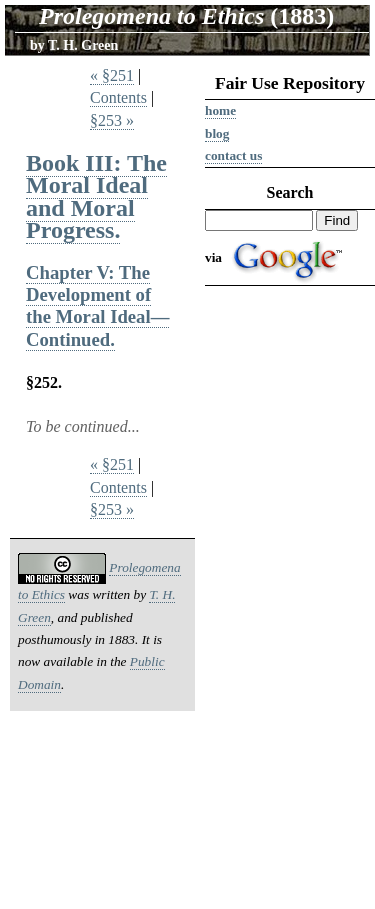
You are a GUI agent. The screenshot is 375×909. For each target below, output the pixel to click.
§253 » (112, 120)
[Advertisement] (290, 602)
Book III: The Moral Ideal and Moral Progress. (96, 196)
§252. (44, 382)
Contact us (233, 155)
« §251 (112, 75)
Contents (118, 97)
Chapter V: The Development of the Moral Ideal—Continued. (97, 306)
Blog (217, 133)
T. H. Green (83, 45)
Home (220, 110)
